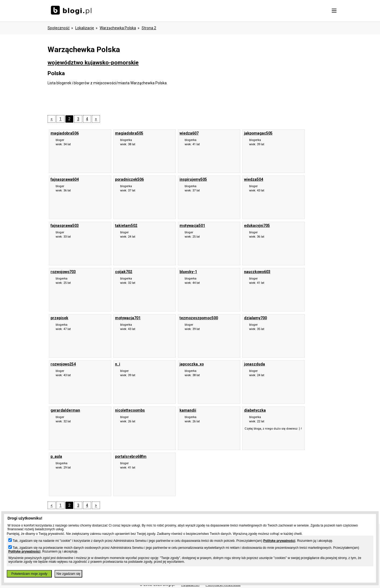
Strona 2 (149, 28)
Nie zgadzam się (68, 574)
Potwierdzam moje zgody (29, 574)
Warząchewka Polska (118, 28)
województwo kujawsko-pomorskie (93, 63)
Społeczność (59, 28)
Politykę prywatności (279, 541)
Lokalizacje (85, 28)
